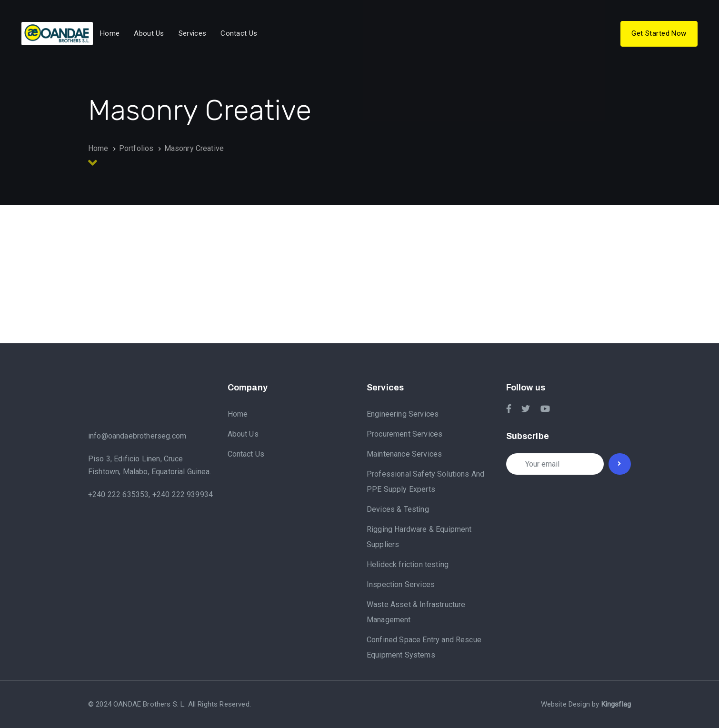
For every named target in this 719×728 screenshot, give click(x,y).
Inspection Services (401, 584)
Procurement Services (404, 434)
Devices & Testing (398, 509)
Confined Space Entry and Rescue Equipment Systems (424, 647)
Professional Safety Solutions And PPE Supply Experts (425, 482)
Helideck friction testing (408, 564)
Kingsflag (616, 704)
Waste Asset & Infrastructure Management (416, 612)
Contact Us (246, 454)
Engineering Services (403, 414)
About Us (243, 434)
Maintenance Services (404, 454)
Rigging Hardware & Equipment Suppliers (419, 537)
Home (238, 414)
